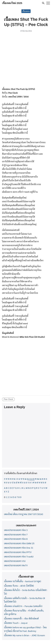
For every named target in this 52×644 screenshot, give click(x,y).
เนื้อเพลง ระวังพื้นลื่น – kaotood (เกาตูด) (22, 581)
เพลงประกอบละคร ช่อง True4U (19, 556)
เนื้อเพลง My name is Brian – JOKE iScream (24, 635)
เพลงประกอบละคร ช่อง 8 (16, 539)
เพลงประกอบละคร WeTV (16, 565)
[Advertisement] (26, 60)
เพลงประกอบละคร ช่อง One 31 (19, 548)
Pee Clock (8, 399)
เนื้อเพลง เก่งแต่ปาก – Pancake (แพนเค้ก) (23, 606)
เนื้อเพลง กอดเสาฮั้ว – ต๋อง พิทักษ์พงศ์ (21, 618)
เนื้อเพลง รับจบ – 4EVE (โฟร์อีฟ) (19, 586)
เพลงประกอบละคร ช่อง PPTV (18, 552)
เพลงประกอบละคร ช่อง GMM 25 (19, 543)
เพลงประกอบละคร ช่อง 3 (16, 530)
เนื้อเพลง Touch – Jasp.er (16, 623)
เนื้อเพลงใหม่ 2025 (12, 3)
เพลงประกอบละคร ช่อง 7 (16, 534)
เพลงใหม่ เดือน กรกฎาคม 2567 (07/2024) (23, 514)
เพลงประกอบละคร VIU (15, 561)
